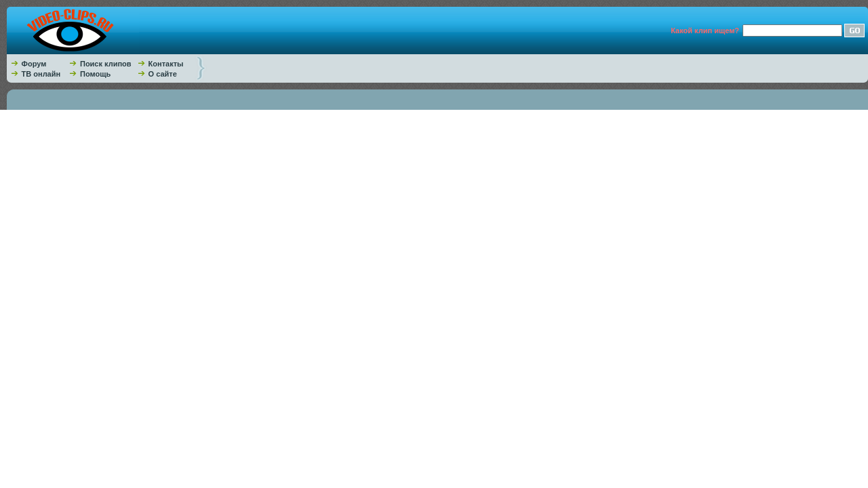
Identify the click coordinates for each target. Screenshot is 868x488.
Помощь (95, 74)
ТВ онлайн (41, 74)
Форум (34, 64)
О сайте (163, 74)
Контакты (166, 64)
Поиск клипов (106, 64)
